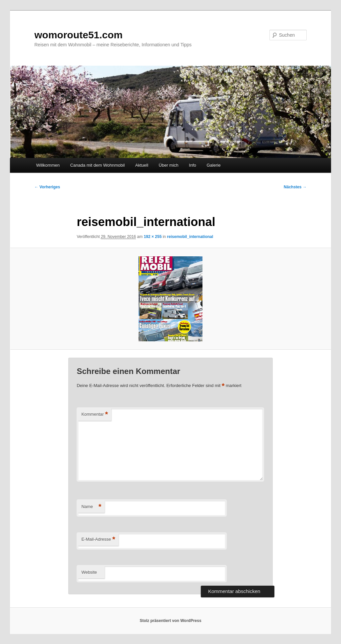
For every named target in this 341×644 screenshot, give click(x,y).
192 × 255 (153, 237)
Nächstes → (295, 187)
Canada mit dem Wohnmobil (98, 165)
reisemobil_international (190, 237)
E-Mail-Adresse (98, 539)
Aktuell (142, 165)
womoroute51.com (78, 35)
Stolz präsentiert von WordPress (170, 621)
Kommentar (95, 414)
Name (91, 507)
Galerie (214, 165)
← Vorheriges (47, 187)
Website (89, 572)
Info (192, 165)
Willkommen (48, 165)
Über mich (169, 165)
